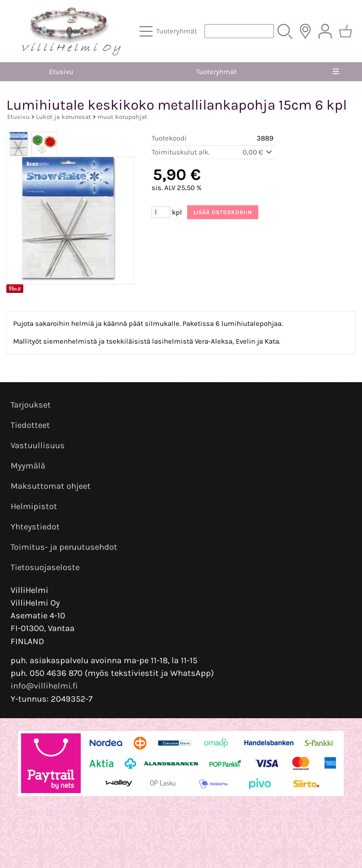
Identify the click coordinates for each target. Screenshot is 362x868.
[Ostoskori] (345, 31)
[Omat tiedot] (325, 31)
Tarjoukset (31, 405)
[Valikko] (336, 72)
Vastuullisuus (38, 445)
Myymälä (28, 466)
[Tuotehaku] (239, 31)
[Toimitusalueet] (305, 31)
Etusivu (61, 72)
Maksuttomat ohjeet (51, 486)
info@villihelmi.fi (44, 686)
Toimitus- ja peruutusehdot (64, 547)
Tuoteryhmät (216, 72)
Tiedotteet (30, 425)
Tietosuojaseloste (45, 567)
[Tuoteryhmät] (169, 31)
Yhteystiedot (35, 527)
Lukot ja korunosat (64, 117)
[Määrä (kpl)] (161, 212)
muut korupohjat (122, 117)
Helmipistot (34, 506)
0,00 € (258, 152)
